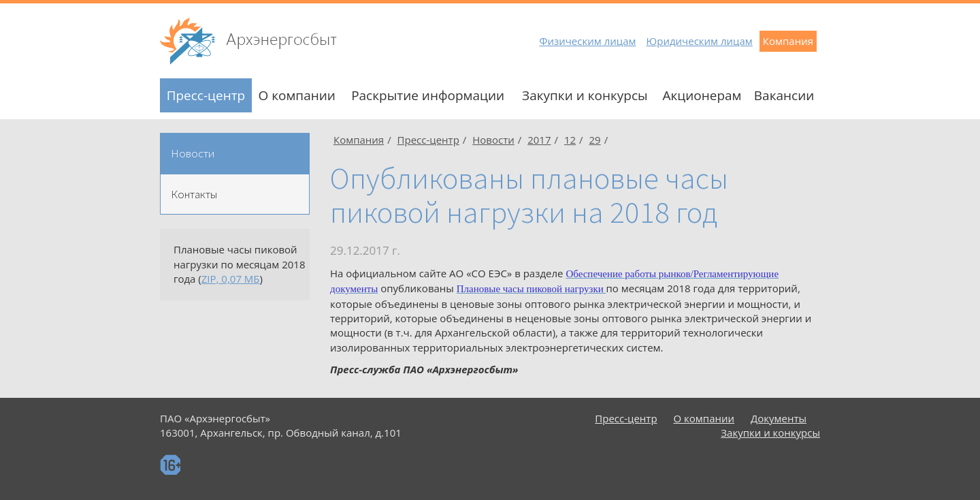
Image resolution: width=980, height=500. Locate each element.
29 (595, 140)
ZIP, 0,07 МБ (231, 279)
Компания (788, 41)
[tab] (235, 154)
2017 (539, 140)
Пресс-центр (206, 95)
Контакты (194, 194)
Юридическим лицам (700, 41)
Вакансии (784, 95)
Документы (779, 418)
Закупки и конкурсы (585, 95)
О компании (296, 95)
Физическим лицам (587, 41)
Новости (193, 153)
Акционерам (702, 95)
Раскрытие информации (428, 95)
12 (570, 140)
